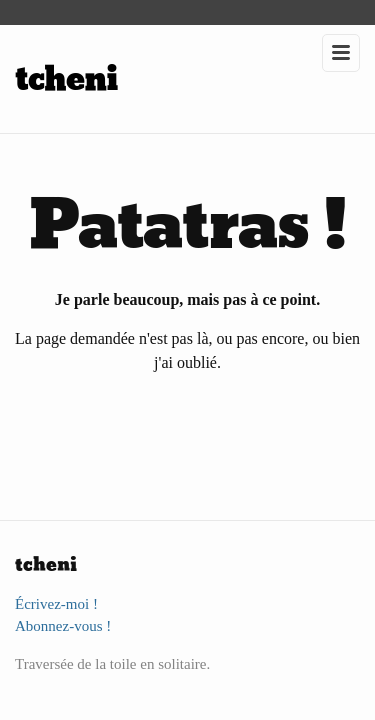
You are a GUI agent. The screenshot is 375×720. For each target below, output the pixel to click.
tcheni (66, 79)
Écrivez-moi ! (56, 604)
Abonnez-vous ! (63, 626)
